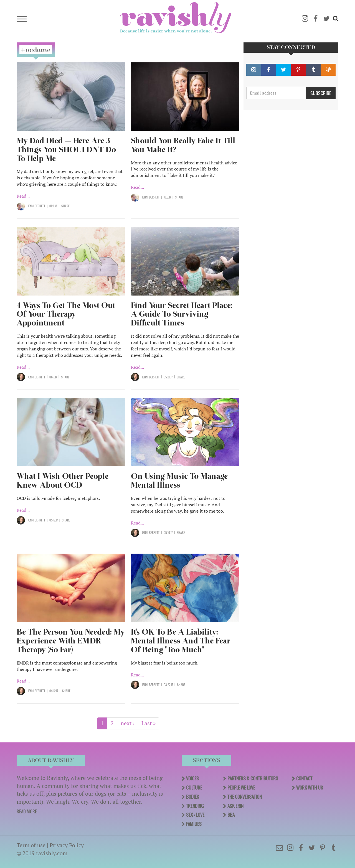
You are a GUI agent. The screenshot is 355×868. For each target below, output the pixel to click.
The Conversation (245, 797)
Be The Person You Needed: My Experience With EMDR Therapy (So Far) (71, 641)
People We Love (241, 788)
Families (194, 824)
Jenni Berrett (36, 206)
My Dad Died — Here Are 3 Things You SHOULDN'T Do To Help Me (66, 150)
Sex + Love (195, 815)
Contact (304, 778)
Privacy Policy (67, 845)
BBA (231, 815)
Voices (192, 778)
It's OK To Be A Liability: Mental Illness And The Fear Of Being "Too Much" (181, 641)
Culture (194, 788)
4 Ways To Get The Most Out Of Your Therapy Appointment (66, 314)
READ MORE (27, 811)
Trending (195, 806)
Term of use (31, 845)
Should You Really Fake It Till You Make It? (183, 145)
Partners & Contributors (253, 778)
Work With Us (310, 788)
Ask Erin (235, 806)
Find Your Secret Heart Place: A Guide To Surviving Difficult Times (182, 314)
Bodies (193, 797)
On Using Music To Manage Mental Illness (179, 481)
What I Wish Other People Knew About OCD (63, 481)
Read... (23, 196)
